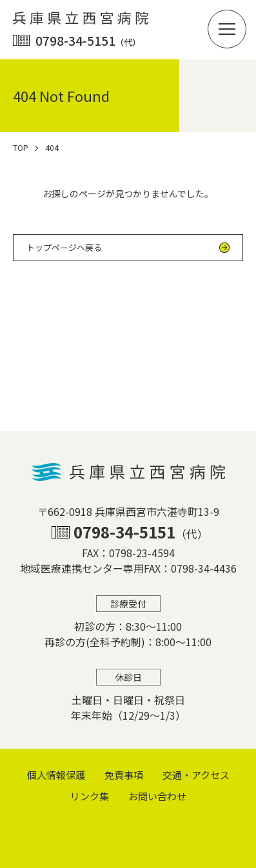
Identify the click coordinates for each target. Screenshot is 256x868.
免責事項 (124, 775)
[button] (227, 29)
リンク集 (90, 796)
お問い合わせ (157, 796)
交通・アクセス (196, 775)
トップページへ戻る (64, 247)
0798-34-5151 (88, 40)
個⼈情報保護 (56, 775)
